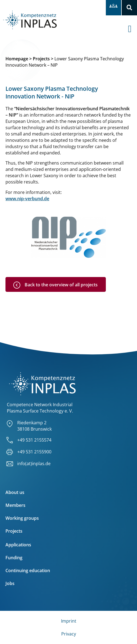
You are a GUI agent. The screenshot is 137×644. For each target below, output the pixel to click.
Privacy (69, 634)
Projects (41, 59)
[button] (129, 8)
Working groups (22, 518)
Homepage (17, 59)
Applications (18, 545)
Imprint (69, 621)
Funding (14, 558)
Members (15, 505)
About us (15, 492)
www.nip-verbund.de (27, 199)
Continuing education (28, 570)
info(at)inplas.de (34, 464)
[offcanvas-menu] (132, 25)
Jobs (10, 583)
